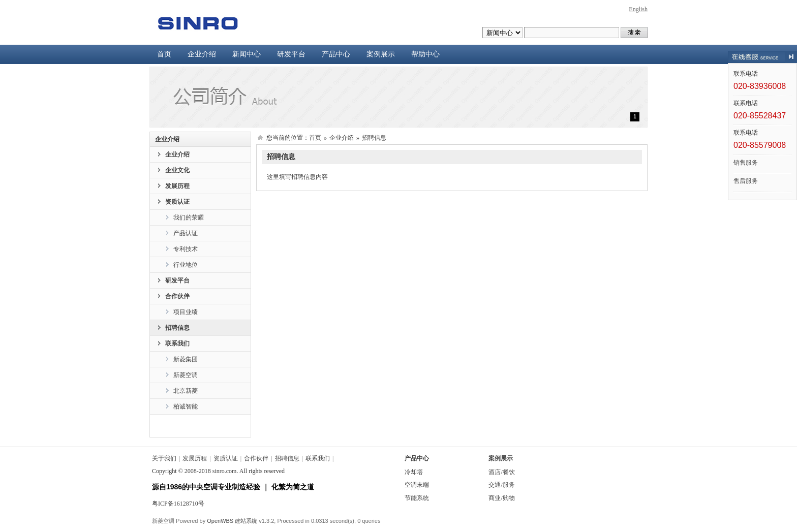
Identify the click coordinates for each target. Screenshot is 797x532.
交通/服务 (501, 485)
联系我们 (177, 343)
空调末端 (417, 485)
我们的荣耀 (189, 217)
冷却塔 (414, 472)
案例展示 (381, 54)
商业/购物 (501, 498)
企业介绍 (202, 54)
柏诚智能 (186, 406)
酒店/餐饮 (501, 472)
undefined (502, 33)
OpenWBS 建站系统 (232, 521)
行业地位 (186, 265)
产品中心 (336, 54)
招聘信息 (177, 328)
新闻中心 (247, 54)
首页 (164, 54)
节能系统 (417, 498)
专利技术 (186, 249)
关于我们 (164, 458)
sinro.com (225, 471)
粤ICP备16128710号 (178, 504)
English (638, 9)
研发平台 (291, 54)
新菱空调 (186, 375)
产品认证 (186, 233)
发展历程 (177, 186)
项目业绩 (186, 312)
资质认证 (177, 202)
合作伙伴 (177, 296)
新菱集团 (186, 359)
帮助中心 (425, 54)
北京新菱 (186, 391)
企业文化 (177, 170)
